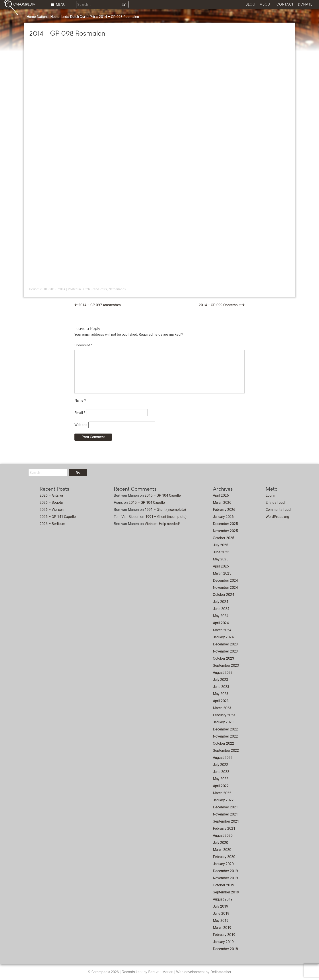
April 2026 (221, 495)
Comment (84, 345)
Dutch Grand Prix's (84, 17)
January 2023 (223, 722)
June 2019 (221, 913)
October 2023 (224, 658)
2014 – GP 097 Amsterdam (100, 305)
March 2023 (222, 708)
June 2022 (221, 772)
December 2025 (225, 524)
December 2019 (225, 871)
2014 (62, 289)
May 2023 (221, 694)
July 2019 (221, 906)
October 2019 (224, 885)
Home (31, 17)
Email (80, 413)
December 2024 (225, 580)
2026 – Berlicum (52, 524)
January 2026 (223, 517)
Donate (305, 4)
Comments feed (278, 510)
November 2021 (225, 814)
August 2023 (223, 673)
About (266, 4)
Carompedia (101, 972)
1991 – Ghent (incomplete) (165, 510)
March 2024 (222, 630)
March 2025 (222, 573)
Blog (251, 4)
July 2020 (221, 843)
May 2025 (221, 559)
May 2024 (221, 616)
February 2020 (224, 857)
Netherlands (60, 17)
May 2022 (221, 779)
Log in (270, 495)
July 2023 (221, 680)
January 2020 (223, 864)
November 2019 (225, 878)
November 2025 (225, 531)
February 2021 (224, 828)
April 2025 (221, 566)
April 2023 (221, 701)
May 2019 (221, 921)
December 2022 (225, 729)
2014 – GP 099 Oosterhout (220, 305)
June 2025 (221, 552)
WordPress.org (277, 517)
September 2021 (226, 821)
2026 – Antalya (51, 495)
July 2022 (221, 765)
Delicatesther (221, 972)
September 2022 (226, 750)
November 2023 (225, 651)
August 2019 (223, 899)
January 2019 (223, 942)
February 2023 (224, 715)
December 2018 (225, 949)
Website (81, 425)
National (43, 17)
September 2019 (226, 892)
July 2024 (221, 602)
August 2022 (223, 758)
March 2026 (222, 503)
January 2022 (223, 800)
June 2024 (221, 609)
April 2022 (221, 786)
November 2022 (225, 736)
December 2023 (225, 644)
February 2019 (224, 935)
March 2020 (222, 850)
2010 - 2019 (48, 289)
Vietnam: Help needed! (162, 524)
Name (80, 400)
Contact (285, 4)
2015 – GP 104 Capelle (163, 495)
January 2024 (223, 637)
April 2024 (221, 623)
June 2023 (221, 687)
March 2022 (222, 793)
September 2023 (226, 665)
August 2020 (223, 836)
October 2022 (224, 743)
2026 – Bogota (51, 503)
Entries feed (275, 503)
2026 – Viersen (52, 510)
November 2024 (225, 588)
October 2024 (224, 595)
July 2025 (221, 545)
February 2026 (224, 510)
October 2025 (224, 538)
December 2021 (225, 807)
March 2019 (222, 928)
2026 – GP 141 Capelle (58, 517)
